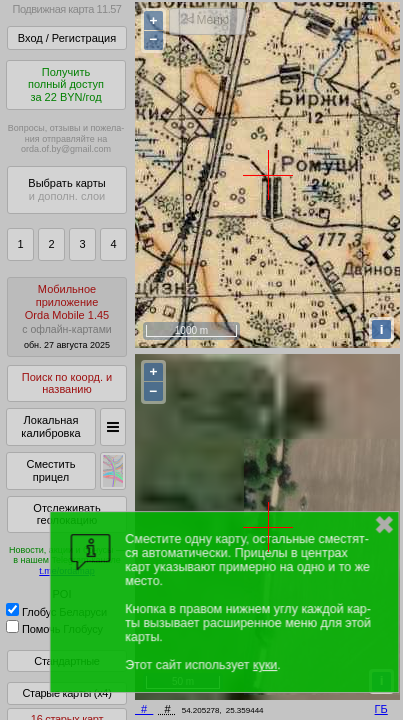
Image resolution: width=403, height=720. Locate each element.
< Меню (207, 20)
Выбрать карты (66, 189)
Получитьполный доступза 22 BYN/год (66, 84)
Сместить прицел (50, 470)
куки (265, 665)
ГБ (381, 709)
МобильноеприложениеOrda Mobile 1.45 (67, 316)
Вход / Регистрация (67, 38)
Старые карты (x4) (66, 693)
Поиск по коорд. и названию (67, 383)
